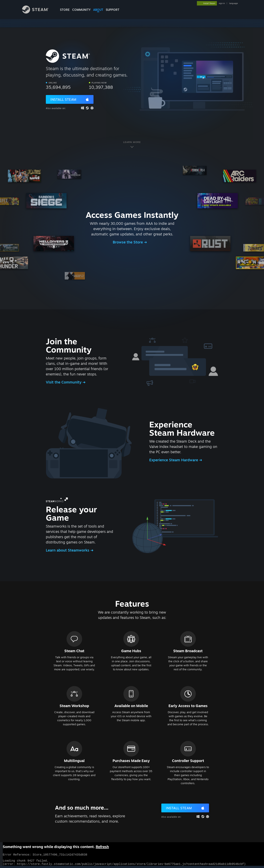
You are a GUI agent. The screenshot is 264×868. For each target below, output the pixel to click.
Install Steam (63, 99)
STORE (65, 10)
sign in (222, 3)
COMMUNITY (81, 10)
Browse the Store (128, 242)
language (233, 3)
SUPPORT (113, 10)
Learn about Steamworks (68, 550)
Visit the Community (64, 382)
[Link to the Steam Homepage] (38, 13)
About (98, 10)
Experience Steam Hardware (174, 460)
